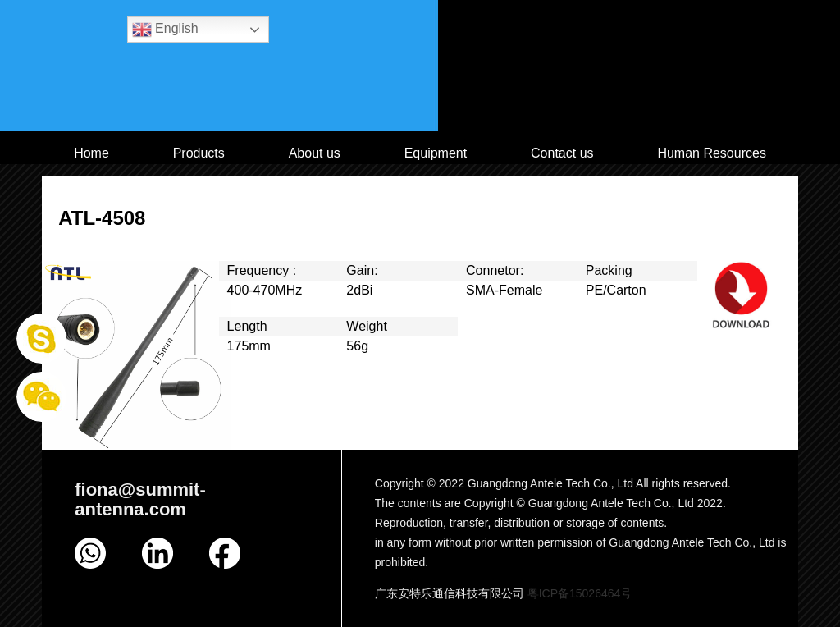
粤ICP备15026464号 (580, 593)
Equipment (436, 153)
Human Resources (712, 153)
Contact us (562, 153)
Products (199, 153)
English (165, 30)
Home (91, 153)
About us (315, 153)
